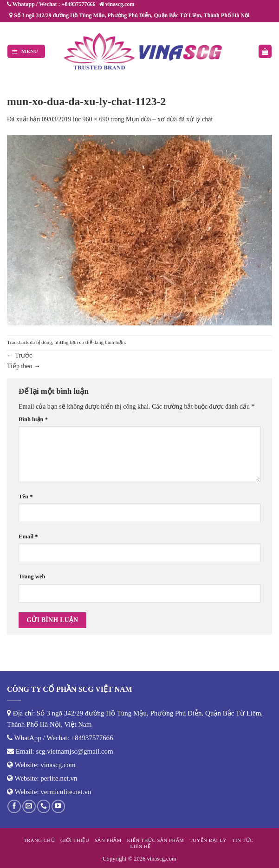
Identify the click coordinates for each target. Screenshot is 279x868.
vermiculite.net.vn (66, 792)
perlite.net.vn (59, 778)
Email (28, 537)
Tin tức (243, 840)
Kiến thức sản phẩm (156, 840)
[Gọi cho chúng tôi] (44, 806)
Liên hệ (140, 846)
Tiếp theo (24, 366)
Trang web (32, 576)
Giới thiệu (75, 840)
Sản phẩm (108, 840)
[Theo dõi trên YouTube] (58, 806)
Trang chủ (39, 840)
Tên (26, 497)
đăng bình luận (109, 342)
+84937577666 (92, 738)
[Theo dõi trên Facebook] (14, 806)
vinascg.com (58, 765)
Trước (19, 355)
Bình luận (33, 419)
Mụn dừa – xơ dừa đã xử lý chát (169, 119)
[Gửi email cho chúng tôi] (29, 806)
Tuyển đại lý (208, 840)
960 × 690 (96, 119)
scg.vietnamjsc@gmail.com (75, 751)
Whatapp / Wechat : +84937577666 (51, 4)
